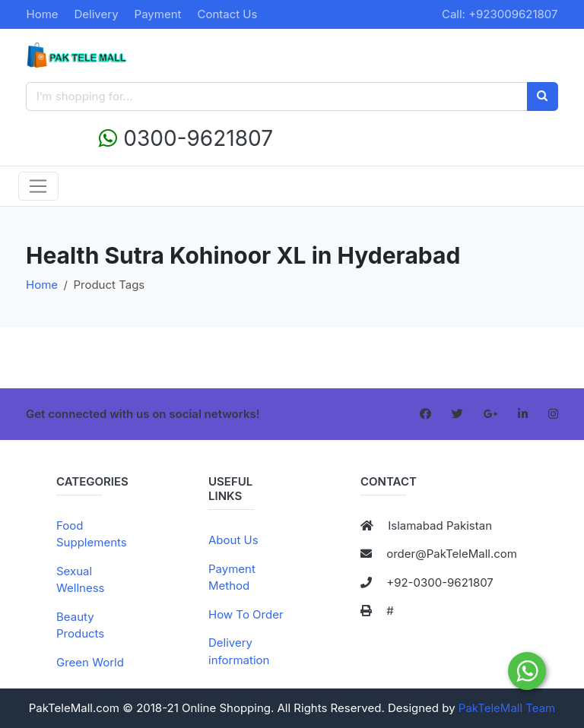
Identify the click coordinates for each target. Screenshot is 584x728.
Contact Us (227, 14)
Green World (90, 662)
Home (43, 14)
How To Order (246, 614)
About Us (233, 540)
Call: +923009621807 (500, 14)
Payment (158, 14)
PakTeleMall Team (507, 708)
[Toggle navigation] (38, 186)
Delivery (97, 14)
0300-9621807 (186, 138)
